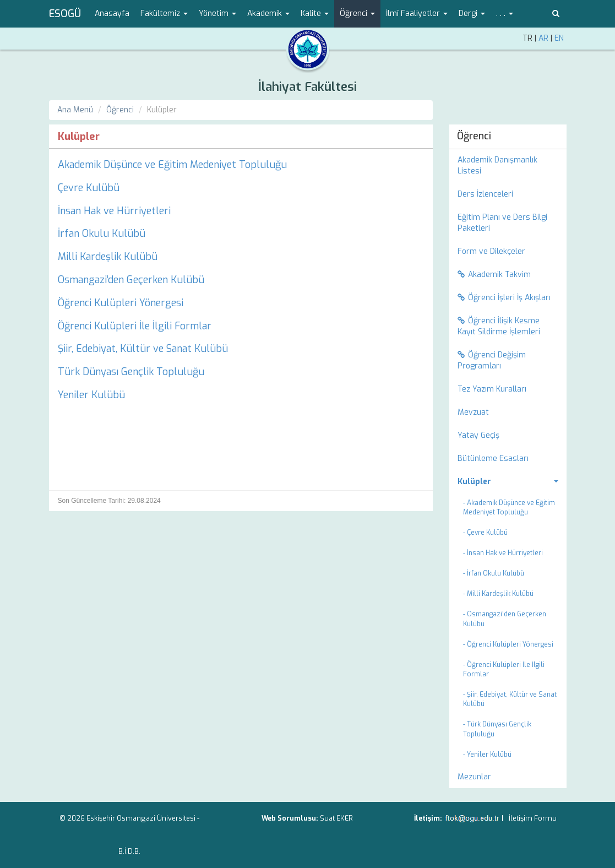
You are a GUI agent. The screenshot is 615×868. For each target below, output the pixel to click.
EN (559, 38)
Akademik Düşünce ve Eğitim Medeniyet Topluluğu (172, 165)
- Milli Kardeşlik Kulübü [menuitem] (498, 594)
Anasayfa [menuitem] (112, 13)
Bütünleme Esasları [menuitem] (493, 459)
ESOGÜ (65, 14)
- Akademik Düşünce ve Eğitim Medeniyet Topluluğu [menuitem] (509, 508)
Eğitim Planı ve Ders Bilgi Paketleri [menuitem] (502, 223)
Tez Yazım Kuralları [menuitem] (492, 389)
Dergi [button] (472, 13)
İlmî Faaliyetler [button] (417, 13)
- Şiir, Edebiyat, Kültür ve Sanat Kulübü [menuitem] (510, 699)
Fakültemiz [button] (164, 13)
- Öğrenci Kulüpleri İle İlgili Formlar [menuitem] (504, 669)
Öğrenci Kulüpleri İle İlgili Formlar (135, 326)
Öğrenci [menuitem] (474, 136)
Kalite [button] (315, 13)
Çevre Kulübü (89, 188)
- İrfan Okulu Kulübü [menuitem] (494, 573)
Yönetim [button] (217, 13)
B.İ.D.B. (129, 851)
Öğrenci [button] (357, 13)
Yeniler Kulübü (91, 395)
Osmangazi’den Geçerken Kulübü (131, 280)
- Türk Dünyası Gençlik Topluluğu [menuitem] (497, 729)
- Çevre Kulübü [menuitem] (485, 533)
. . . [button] (505, 13)
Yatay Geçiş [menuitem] (478, 435)
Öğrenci (120, 110)
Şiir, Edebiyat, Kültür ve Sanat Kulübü (143, 349)
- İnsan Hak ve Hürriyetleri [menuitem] (503, 553)
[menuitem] (508, 482)
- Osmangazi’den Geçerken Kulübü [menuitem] (505, 619)
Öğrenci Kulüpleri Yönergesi (121, 303)
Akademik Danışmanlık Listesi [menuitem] (497, 166)
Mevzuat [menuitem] (473, 412)
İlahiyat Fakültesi (307, 87)
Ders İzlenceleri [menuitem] (485, 194)
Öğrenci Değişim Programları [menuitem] (492, 360)
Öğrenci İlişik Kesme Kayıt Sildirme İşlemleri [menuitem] (499, 326)
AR (543, 38)
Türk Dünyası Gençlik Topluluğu (131, 372)
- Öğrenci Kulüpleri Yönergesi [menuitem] (508, 644)
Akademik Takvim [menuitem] (494, 275)
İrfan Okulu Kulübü (102, 234)
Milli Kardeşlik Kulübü (108, 257)
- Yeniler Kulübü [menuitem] (487, 755)
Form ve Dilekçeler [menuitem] (491, 251)
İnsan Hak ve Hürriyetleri (114, 211)
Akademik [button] (268, 13)
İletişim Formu (533, 818)
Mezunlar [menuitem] (474, 777)
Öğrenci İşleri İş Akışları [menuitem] (504, 298)
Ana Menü (75, 110)
